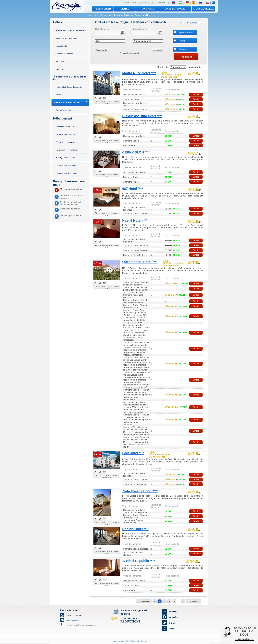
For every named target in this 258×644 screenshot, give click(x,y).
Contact (162, 3)
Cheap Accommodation (66, 142)
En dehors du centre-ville (67, 102)
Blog (144, 3)
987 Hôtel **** (133, 189)
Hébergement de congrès (66, 173)
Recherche (186, 57)
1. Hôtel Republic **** (139, 561)
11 (183, 601)
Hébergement (103, 9)
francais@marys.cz (74, 620)
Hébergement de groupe (66, 165)
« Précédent (144, 601)
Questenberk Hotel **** (140, 262)
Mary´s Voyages (119, 641)
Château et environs (64, 54)
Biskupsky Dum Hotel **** (142, 116)
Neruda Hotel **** (135, 529)
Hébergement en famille (66, 158)
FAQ (152, 3)
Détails (196, 94)
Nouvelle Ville (61, 46)
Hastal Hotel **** (135, 220)
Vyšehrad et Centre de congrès (69, 87)
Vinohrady (60, 69)
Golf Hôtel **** (133, 453)
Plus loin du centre (64, 110)
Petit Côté (60, 61)
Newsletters (131, 3)
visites (125, 9)
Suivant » (193, 601)
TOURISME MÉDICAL (203, 9)
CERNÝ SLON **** (136, 152)
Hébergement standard (65, 134)
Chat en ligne (244, 639)
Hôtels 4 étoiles (114, 15)
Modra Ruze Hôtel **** (139, 73)
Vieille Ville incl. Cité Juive (67, 38)
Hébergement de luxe (65, 127)
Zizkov (58, 95)
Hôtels (102, 15)
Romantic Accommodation (67, 150)
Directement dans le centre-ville (70, 30)
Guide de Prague (175, 9)
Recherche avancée (189, 23)
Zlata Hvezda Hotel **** (140, 491)
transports (147, 9)
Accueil (93, 15)
